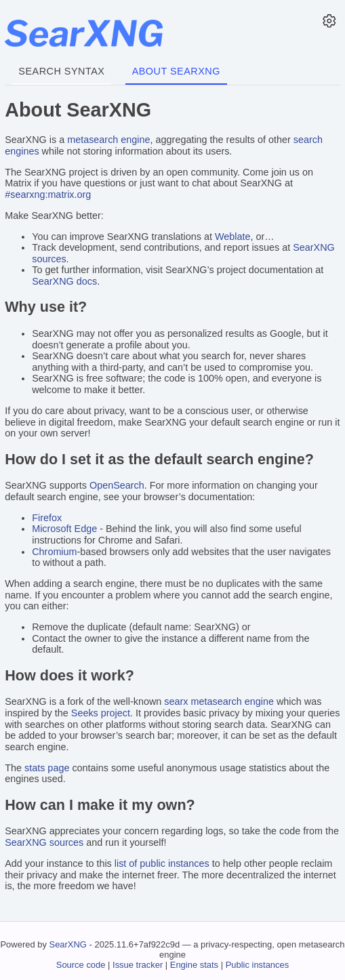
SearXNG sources (44, 842)
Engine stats (194, 965)
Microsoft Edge (64, 529)
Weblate (233, 237)
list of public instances (162, 863)
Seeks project (101, 713)
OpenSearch (117, 485)
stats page (47, 768)
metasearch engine (108, 140)
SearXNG (68, 944)
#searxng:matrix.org (48, 195)
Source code (81, 965)
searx (176, 701)
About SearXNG (176, 71)
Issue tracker (138, 965)
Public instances (258, 965)
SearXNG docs (64, 281)
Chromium (54, 552)
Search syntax (61, 71)
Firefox (47, 518)
